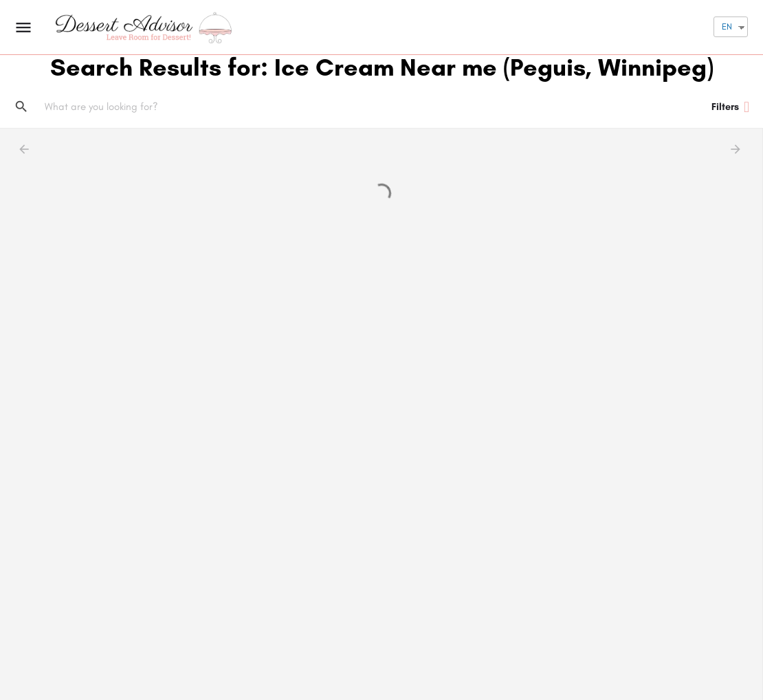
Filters (730, 107)
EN (727, 26)
